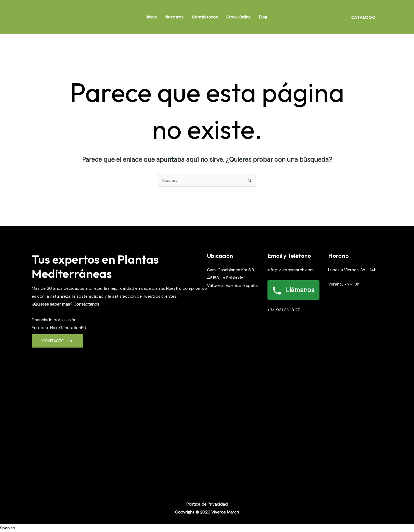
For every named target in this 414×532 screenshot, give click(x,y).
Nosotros (174, 17)
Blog (263, 17)
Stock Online (238, 17)
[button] (207, 528)
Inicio (152, 17)
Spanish (8, 528)
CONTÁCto (57, 341)
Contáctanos (205, 17)
